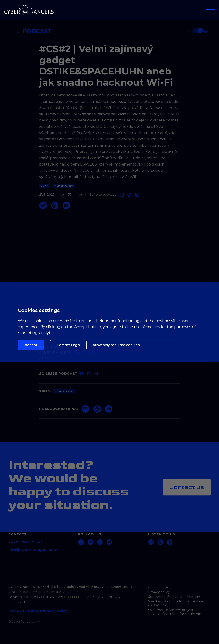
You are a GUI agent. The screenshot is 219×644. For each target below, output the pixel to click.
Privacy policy (54, 611)
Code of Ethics (23, 611)
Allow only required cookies (116, 345)
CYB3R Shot (64, 186)
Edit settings (68, 345)
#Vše (44, 186)
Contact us (187, 487)
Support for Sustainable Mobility (174, 597)
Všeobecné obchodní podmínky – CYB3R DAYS (176, 603)
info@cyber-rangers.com (33, 550)
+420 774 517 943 (26, 542)
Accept (31, 345)
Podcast (34, 31)
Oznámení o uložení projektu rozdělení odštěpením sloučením (175, 612)
